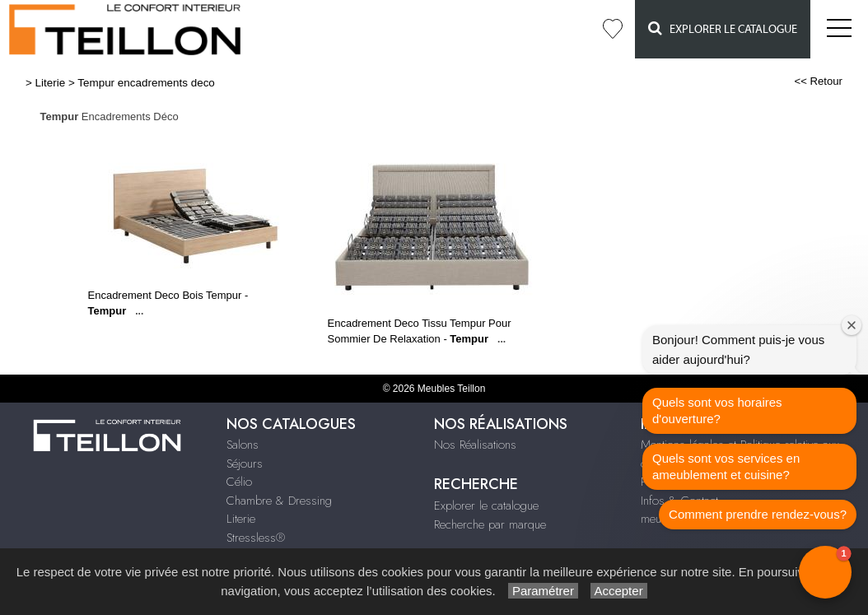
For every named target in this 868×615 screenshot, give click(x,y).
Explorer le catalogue (723, 28)
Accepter (619, 591)
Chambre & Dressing (279, 501)
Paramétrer (543, 591)
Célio (239, 482)
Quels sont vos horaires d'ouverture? (717, 410)
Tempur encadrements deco (146, 83)
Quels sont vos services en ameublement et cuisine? (726, 466)
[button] (825, 572)
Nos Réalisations (475, 445)
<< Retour (818, 81)
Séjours (245, 464)
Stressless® (256, 538)
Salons (243, 445)
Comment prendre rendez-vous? (758, 514)
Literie (51, 83)
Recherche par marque (490, 524)
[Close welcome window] (852, 325)
